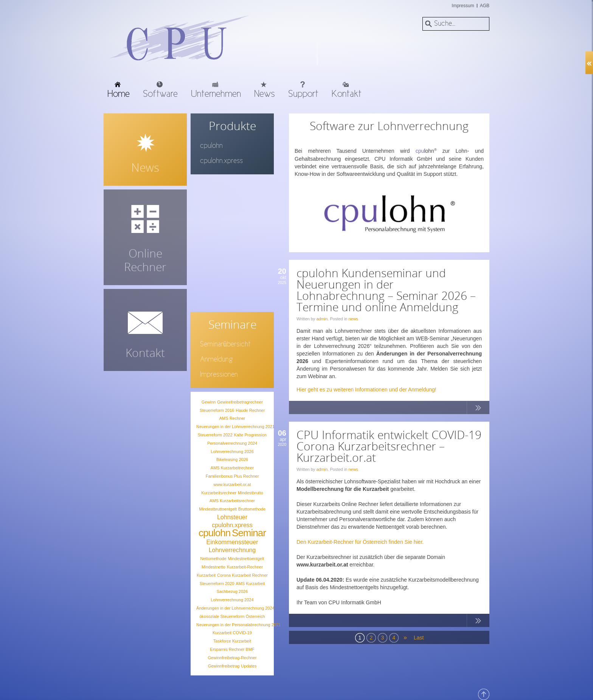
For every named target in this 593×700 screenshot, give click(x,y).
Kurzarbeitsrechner (219, 493)
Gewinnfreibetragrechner (240, 402)
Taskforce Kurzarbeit (232, 641)
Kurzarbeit (206, 575)
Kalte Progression (250, 435)
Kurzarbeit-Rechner (245, 567)
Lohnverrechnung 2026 (232, 452)
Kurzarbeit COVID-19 (232, 633)
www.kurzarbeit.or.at (232, 484)
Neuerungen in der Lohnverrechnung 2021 (235, 427)
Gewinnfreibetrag (224, 666)
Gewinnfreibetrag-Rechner (232, 658)
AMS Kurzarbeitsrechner (232, 501)
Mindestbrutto (251, 493)
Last (418, 638)
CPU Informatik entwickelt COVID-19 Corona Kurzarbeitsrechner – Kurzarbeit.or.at (389, 446)
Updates (249, 666)
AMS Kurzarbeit (250, 584)
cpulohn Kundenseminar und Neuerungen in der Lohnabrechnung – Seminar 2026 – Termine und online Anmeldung (386, 290)
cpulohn (214, 533)
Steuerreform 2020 (217, 584)
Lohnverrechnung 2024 (232, 600)
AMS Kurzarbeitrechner (232, 468)
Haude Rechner (250, 410)
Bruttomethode (252, 509)
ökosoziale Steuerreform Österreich (232, 616)
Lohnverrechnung (232, 550)
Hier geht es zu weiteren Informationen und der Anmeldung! (366, 390)
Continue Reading (478, 409)
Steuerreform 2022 (215, 435)
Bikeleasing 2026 (232, 459)
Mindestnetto (213, 567)
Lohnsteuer (232, 517)
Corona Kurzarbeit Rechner (242, 575)
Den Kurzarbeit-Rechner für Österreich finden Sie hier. (360, 542)
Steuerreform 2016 (217, 410)
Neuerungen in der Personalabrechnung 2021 (238, 625)
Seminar (249, 533)
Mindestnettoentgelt (246, 559)
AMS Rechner (232, 418)
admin (322, 319)
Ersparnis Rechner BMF (232, 649)
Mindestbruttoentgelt (218, 509)
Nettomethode (213, 559)
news (353, 319)
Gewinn (209, 402)
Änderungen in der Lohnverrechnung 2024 (235, 608)
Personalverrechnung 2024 (232, 443)
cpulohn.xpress (232, 525)
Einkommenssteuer (232, 542)
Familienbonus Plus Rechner (232, 476)
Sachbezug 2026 (232, 591)
